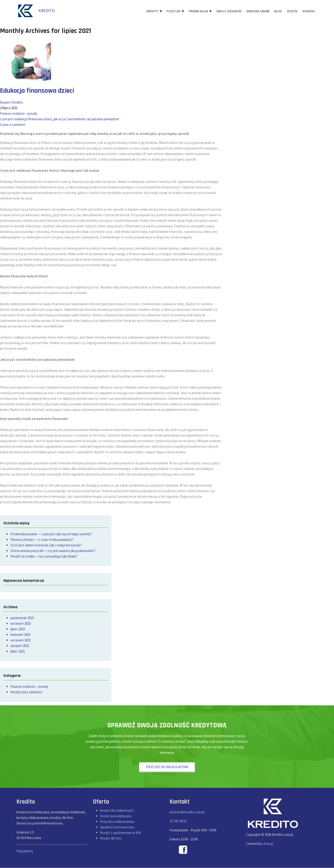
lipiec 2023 (18, 629)
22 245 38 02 (178, 821)
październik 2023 (22, 618)
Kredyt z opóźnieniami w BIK (120, 833)
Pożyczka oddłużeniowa (117, 822)
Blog (278, 11)
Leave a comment (13, 125)
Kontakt (309, 11)
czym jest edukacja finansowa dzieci (26, 119)
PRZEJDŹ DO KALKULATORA (167, 767)
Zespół (292, 11)
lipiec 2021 (18, 651)
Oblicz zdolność (229, 11)
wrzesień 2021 (21, 640)
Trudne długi (200, 11)
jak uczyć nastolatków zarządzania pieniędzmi (86, 119)
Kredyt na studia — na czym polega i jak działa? (44, 556)
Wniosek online (258, 11)
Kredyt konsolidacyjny (116, 816)
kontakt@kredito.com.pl (187, 812)
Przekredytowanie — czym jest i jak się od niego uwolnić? (51, 534)
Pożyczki (175, 11)
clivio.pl (268, 844)
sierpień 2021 (20, 646)
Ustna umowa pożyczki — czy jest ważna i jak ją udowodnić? (53, 551)
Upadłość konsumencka (117, 827)
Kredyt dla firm (111, 838)
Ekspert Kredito (11, 102)
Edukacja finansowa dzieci (38, 91)
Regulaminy (25, 851)
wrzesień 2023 (21, 623)
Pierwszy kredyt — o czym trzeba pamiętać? (42, 540)
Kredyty (154, 11)
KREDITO (36, 11)
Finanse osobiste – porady (29, 686)
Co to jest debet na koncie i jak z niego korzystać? (46, 545)
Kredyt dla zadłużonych (117, 810)
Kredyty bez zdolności (26, 692)
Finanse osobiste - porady (19, 113)
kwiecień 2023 (20, 635)
